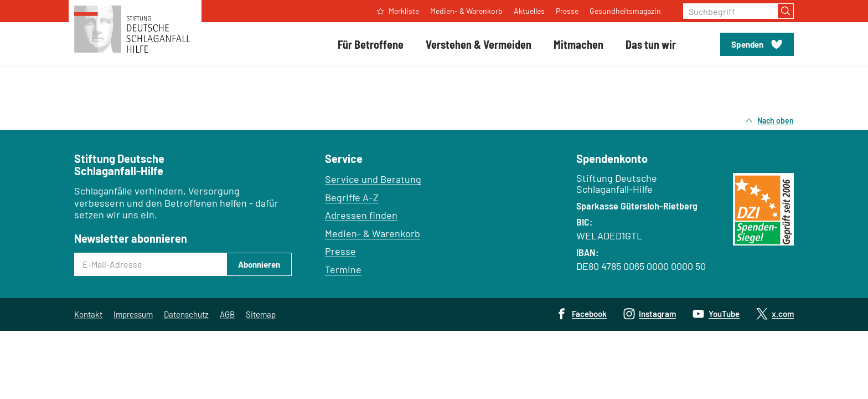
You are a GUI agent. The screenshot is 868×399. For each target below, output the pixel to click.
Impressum (133, 314)
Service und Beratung (373, 179)
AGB (227, 314)
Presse (340, 251)
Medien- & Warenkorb (373, 233)
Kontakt (88, 314)
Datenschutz (186, 314)
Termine (343, 269)
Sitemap (261, 314)
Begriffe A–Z (352, 197)
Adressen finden (361, 215)
